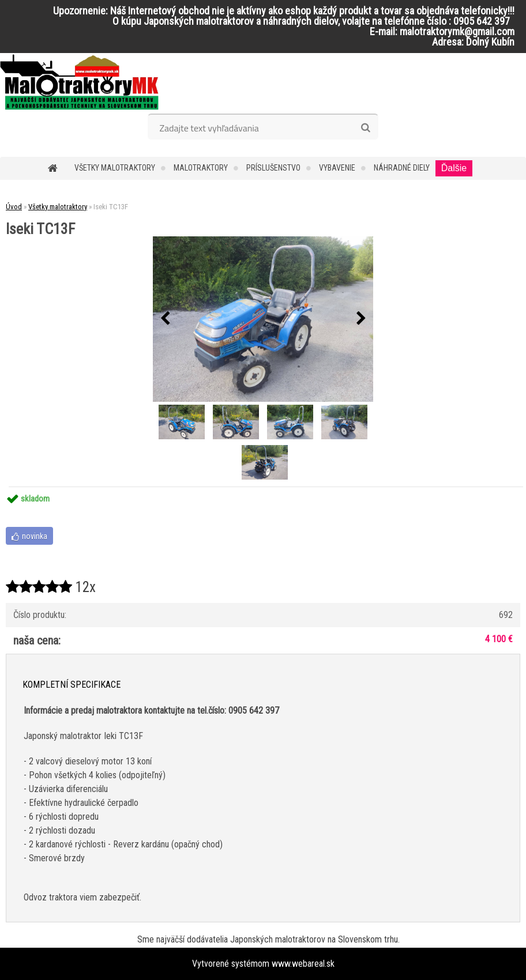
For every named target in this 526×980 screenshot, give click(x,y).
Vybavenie (337, 168)
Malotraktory (201, 168)
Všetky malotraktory (115, 168)
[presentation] (165, 319)
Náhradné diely (402, 168)
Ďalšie (454, 168)
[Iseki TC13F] (263, 319)
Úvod (14, 207)
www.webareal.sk (303, 964)
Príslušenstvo (273, 168)
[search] (365, 128)
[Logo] (79, 82)
